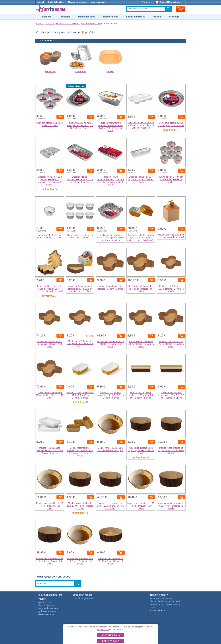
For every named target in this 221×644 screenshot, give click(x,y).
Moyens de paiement (78, 2)
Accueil (41, 2)
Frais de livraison (56, 2)
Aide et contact (98, 2)
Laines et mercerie (136, 17)
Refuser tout (111, 641)
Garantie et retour (47, 614)
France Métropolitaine (169, 2)
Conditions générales (83, 598)
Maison (157, 17)
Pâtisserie (65, 17)
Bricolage (174, 17)
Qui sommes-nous (47, 611)
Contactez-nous (158, 611)
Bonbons (47, 17)
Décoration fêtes (87, 17)
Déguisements (111, 17)
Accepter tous (110, 635)
